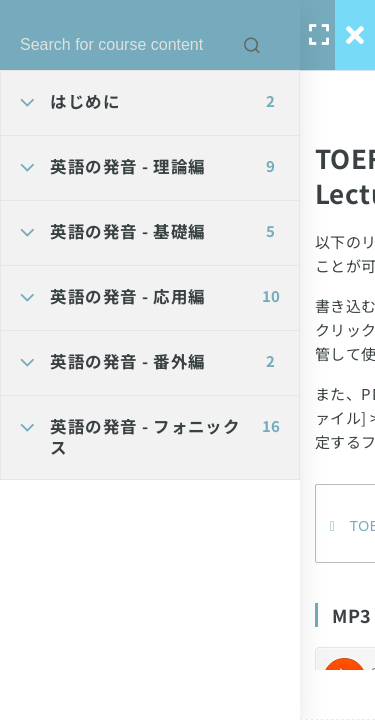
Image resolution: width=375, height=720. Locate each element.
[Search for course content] (252, 45)
